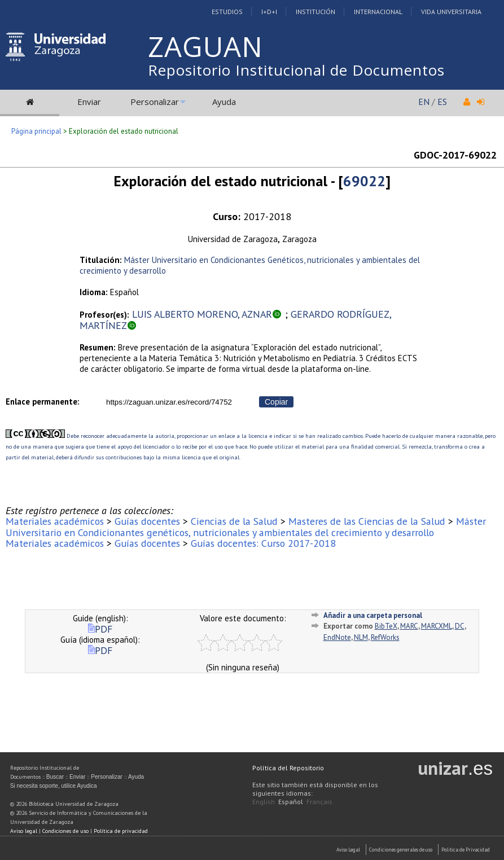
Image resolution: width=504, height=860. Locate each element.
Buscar (55, 777)
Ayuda (224, 102)
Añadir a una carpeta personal (373, 615)
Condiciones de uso (65, 831)
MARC (409, 626)
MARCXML (437, 626)
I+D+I (269, 12)
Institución (315, 12)
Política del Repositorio (288, 768)
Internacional (378, 12)
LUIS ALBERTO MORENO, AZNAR (202, 314)
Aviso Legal (348, 850)
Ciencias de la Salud (234, 521)
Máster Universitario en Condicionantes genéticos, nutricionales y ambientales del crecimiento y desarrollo (246, 526)
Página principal (36, 131)
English (264, 802)
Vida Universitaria (451, 12)
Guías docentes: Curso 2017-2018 (263, 543)
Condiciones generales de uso (401, 850)
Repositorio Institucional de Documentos (296, 70)
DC (460, 626)
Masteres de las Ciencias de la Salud (367, 521)
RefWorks (385, 637)
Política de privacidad (121, 831)
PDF (100, 629)
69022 (364, 181)
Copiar (276, 402)
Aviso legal (24, 831)
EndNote (337, 637)
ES (442, 102)
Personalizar (155, 102)
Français (319, 802)
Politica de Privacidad (466, 850)
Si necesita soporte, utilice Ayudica (54, 786)
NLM (361, 637)
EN (424, 102)
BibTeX (386, 626)
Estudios (227, 12)
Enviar (89, 102)
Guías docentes (147, 521)
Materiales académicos (55, 521)
